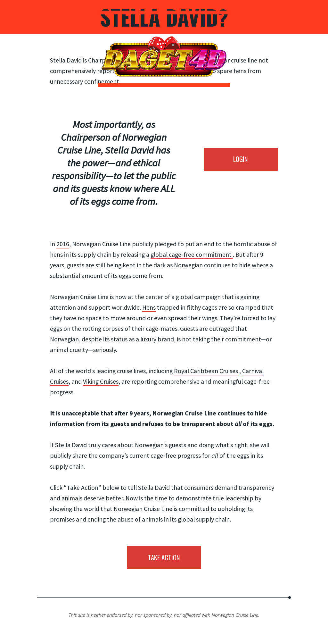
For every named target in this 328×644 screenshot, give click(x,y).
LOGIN (241, 159)
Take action (164, 557)
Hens (149, 307)
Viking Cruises (101, 381)
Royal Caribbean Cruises (207, 371)
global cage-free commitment (192, 255)
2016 (63, 244)
